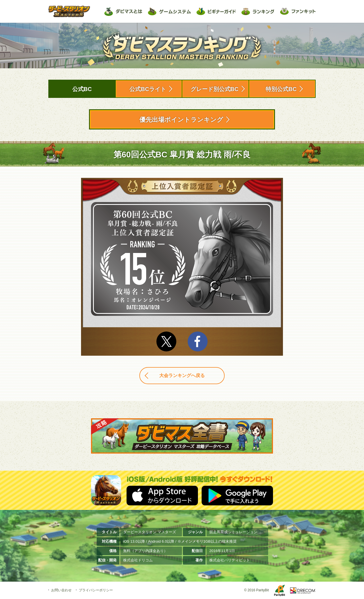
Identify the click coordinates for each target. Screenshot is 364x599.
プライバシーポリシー (96, 590)
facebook (198, 341)
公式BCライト (148, 89)
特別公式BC (281, 89)
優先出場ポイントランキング (181, 120)
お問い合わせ (61, 590)
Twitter (166, 341)
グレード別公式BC (215, 89)
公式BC (82, 89)
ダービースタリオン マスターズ (69, 11)
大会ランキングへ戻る (182, 375)
